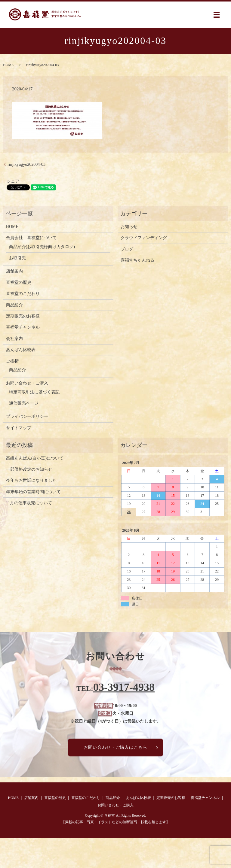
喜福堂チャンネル (23, 327)
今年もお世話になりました (31, 480)
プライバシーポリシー (27, 416)
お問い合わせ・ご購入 (27, 383)
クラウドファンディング (144, 238)
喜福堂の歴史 (19, 282)
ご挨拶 (12, 361)
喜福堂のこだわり (23, 294)
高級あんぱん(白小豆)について (35, 458)
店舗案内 (14, 271)
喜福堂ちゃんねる (137, 260)
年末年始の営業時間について (33, 492)
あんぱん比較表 (21, 350)
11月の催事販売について (29, 503)
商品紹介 (14, 305)
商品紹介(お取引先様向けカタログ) (42, 247)
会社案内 (14, 339)
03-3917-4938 (124, 687)
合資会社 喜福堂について (31, 238)
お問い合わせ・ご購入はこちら (115, 747)
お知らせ (129, 227)
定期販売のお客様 (23, 316)
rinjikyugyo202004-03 (26, 164)
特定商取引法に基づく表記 (34, 392)
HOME (8, 65)
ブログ (127, 249)
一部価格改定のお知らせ (29, 469)
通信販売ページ (24, 403)
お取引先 (17, 258)
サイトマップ (19, 428)
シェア (13, 181)
